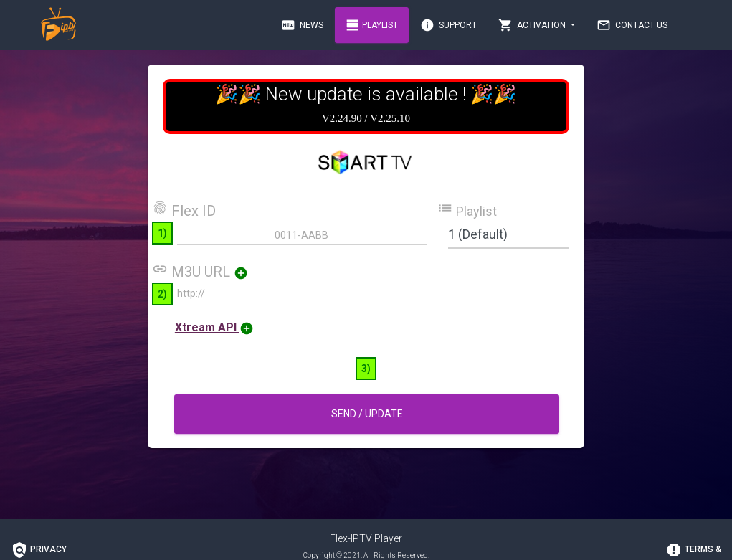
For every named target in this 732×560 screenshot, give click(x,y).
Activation (533, 25)
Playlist (372, 25)
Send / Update (366, 414)
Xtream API (214, 327)
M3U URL (210, 272)
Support (448, 25)
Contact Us (632, 25)
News (302, 25)
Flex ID (184, 209)
